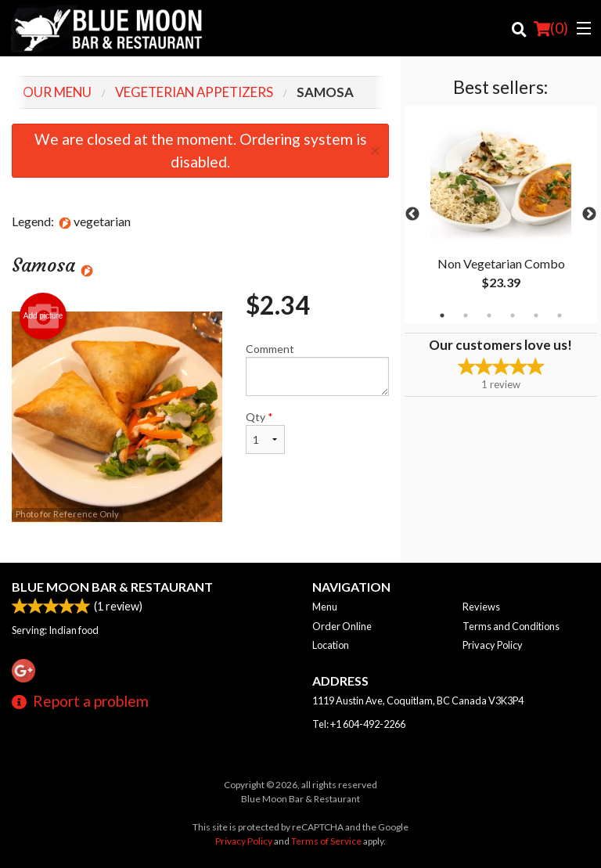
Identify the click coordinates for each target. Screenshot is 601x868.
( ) (551, 28)
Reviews (481, 607)
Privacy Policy (493, 645)
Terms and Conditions (511, 626)
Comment (317, 369)
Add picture (43, 316)
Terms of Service (326, 841)
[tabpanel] (501, 214)
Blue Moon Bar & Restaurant (112, 587)
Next (589, 214)
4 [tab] (513, 315)
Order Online (342, 626)
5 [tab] (536, 315)
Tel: (359, 724)
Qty (265, 432)
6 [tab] (560, 315)
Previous (412, 214)
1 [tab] (442, 315)
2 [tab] (466, 315)
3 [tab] (489, 315)
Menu (325, 607)
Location (331, 645)
